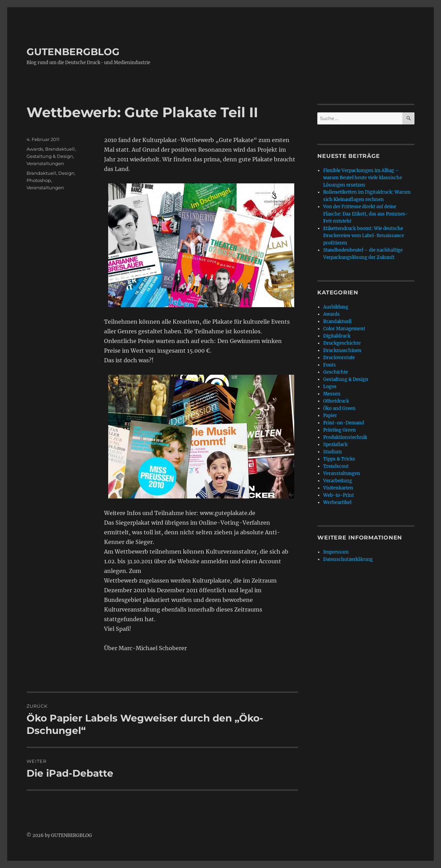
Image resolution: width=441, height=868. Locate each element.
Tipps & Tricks (339, 459)
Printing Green (340, 430)
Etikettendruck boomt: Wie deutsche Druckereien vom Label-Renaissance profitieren (364, 236)
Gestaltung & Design (50, 156)
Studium (332, 452)
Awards (35, 149)
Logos (330, 387)
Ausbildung (336, 307)
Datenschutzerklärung (348, 559)
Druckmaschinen (342, 350)
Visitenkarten (338, 488)
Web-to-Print (339, 495)
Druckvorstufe (339, 358)
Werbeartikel (337, 502)
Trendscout (336, 466)
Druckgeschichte (342, 343)
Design (66, 173)
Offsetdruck (336, 401)
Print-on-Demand (344, 423)
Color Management (344, 329)
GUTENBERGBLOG (73, 52)
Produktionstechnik (345, 437)
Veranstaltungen (45, 163)
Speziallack (335, 445)
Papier (330, 416)
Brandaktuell (60, 149)
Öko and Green (339, 408)
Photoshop (39, 180)
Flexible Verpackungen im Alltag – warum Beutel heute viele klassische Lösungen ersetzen (363, 178)
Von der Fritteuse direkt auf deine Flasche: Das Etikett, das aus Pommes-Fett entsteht (366, 214)
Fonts (330, 365)
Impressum (336, 552)
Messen (332, 394)
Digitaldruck (337, 336)
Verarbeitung (338, 481)
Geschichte (336, 372)
